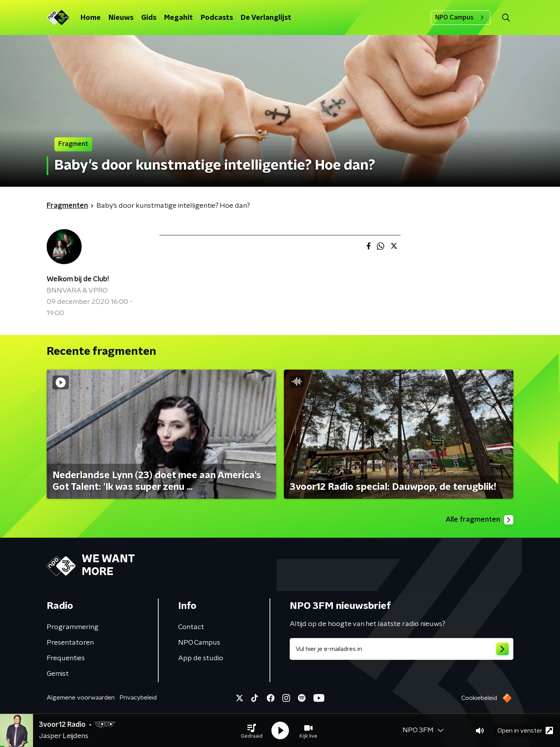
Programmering (73, 627)
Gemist (58, 674)
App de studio (201, 658)
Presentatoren (70, 643)
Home (91, 18)
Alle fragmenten (479, 520)
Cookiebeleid (479, 698)
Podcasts (217, 18)
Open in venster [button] (525, 730)
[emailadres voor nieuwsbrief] (402, 649)
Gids (149, 18)
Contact (191, 627)
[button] (252, 731)
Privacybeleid (138, 698)
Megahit (178, 18)
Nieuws (121, 18)
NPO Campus (461, 18)
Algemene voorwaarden (81, 698)
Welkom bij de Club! (78, 279)
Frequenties (66, 658)
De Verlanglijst (266, 18)
